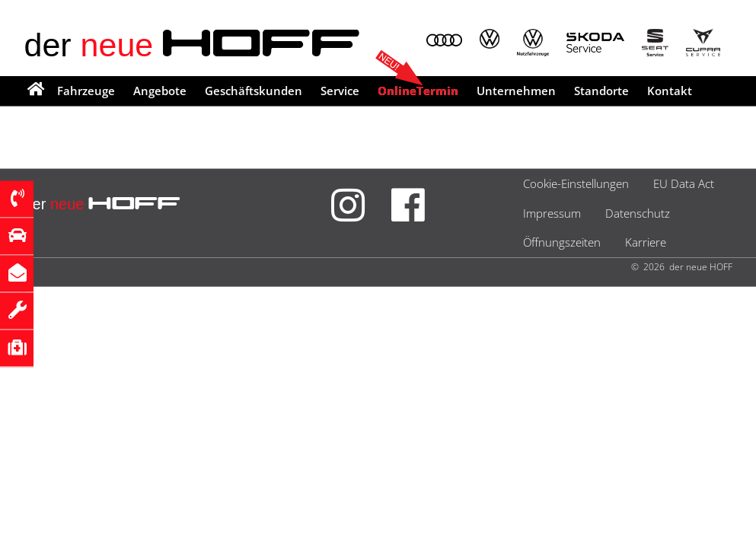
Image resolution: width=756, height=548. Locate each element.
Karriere (646, 242)
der (193, 45)
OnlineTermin (418, 91)
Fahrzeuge (86, 91)
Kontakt (670, 91)
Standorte (601, 91)
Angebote (160, 91)
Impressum (552, 213)
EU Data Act (684, 183)
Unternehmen (516, 91)
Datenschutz (638, 213)
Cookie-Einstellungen (576, 183)
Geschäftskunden (254, 91)
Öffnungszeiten (562, 242)
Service (340, 91)
